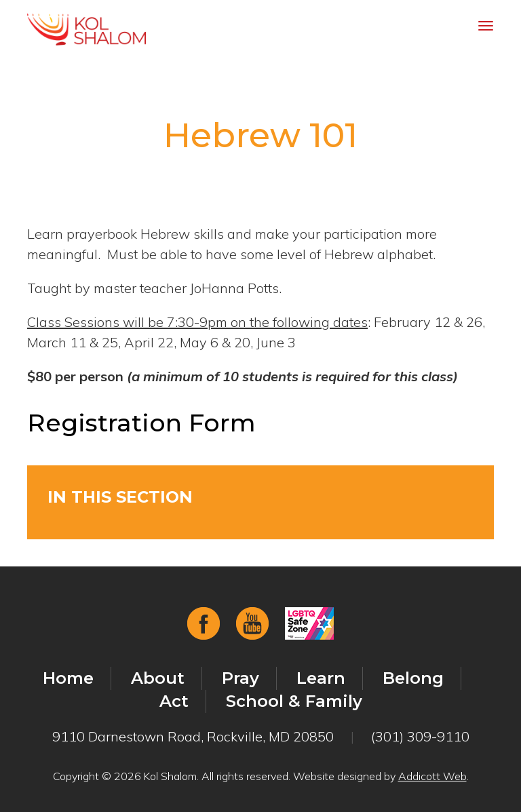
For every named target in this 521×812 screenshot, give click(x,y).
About (158, 678)
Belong (413, 678)
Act (174, 701)
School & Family (294, 701)
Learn (321, 678)
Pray (240, 678)
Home (68, 678)
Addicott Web (432, 776)
